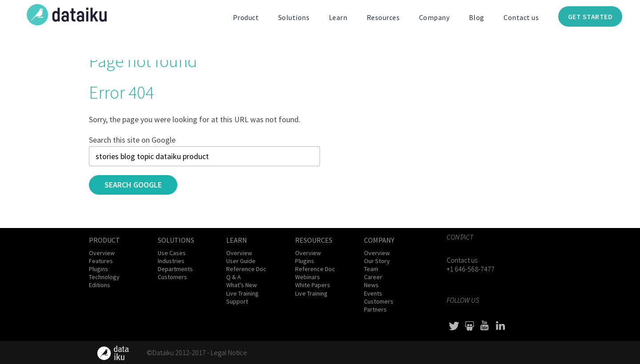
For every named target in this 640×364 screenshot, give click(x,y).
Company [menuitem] (434, 17)
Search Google (133, 185)
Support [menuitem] (237, 301)
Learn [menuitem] (338, 17)
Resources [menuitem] (383, 17)
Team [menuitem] (371, 269)
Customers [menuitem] (172, 277)
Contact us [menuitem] (521, 17)
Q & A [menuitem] (234, 277)
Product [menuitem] (246, 17)
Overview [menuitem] (102, 253)
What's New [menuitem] (242, 285)
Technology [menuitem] (104, 277)
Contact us (462, 260)
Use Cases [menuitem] (172, 253)
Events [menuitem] (373, 293)
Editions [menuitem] (100, 285)
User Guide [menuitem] (241, 261)
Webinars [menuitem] (308, 277)
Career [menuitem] (373, 277)
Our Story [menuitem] (377, 261)
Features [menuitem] (101, 261)
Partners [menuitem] (375, 309)
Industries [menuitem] (171, 261)
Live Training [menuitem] (242, 293)
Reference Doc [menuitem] (246, 269)
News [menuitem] (371, 285)
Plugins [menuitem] (98, 269)
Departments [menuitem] (175, 269)
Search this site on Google (132, 140)
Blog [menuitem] (477, 17)
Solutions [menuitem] (294, 17)
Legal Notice (229, 352)
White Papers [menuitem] (313, 285)
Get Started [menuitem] (590, 16)
